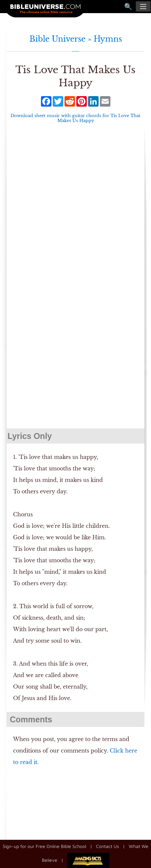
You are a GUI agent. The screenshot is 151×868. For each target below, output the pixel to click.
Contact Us (107, 846)
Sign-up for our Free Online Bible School (44, 846)
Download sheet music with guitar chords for (75, 118)
